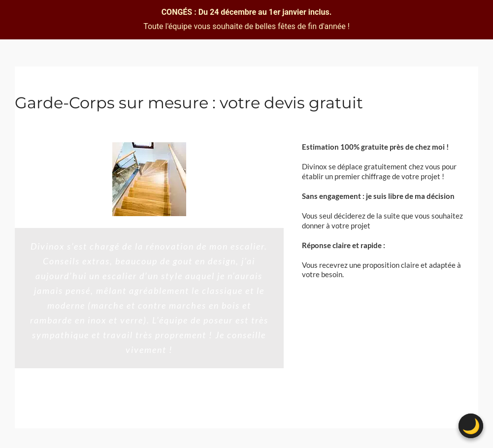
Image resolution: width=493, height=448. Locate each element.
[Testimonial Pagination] (144, 406)
